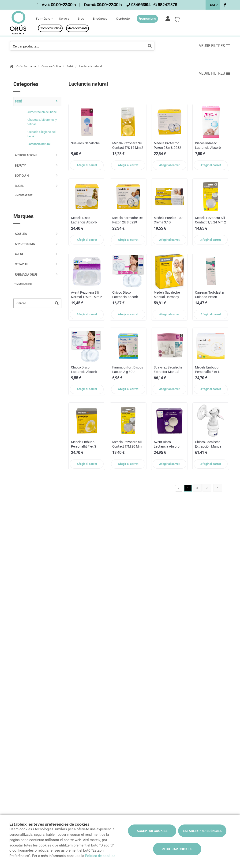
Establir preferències (202, 831)
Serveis (64, 19)
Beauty (20, 166)
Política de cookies (100, 856)
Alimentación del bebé (42, 112)
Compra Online (51, 66)
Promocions (147, 19)
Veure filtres (214, 46)
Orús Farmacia (26, 66)
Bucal (19, 186)
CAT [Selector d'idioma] (213, 5)
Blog (81, 19)
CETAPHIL (22, 264)
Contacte (123, 19)
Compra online (50, 28)
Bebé (70, 66)
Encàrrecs (100, 19)
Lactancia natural (90, 66)
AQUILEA (21, 234)
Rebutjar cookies (177, 849)
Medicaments (77, 28)
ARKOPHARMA (25, 244)
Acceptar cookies (152, 831)
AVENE (19, 254)
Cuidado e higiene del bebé (41, 134)
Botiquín (22, 176)
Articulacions (26, 155)
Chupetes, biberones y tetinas (42, 122)
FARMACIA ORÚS (26, 275)
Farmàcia (43, 19)
